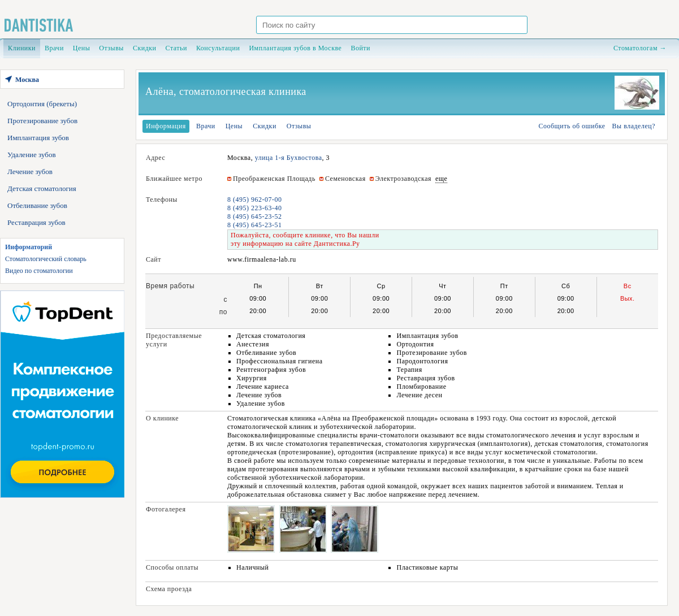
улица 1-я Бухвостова (289, 158)
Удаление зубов (32, 155)
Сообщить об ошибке (572, 126)
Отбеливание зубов (37, 205)
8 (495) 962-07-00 (254, 199)
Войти (360, 48)
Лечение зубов (30, 172)
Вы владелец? (634, 126)
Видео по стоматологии (39, 271)
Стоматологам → (640, 48)
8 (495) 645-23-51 (254, 225)
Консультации (218, 48)
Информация (166, 126)
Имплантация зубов (38, 138)
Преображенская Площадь (274, 179)
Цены (81, 48)
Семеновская (345, 179)
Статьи (176, 48)
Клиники (22, 48)
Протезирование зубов (42, 121)
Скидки (145, 48)
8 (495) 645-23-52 (254, 216)
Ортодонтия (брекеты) (42, 104)
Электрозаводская (403, 179)
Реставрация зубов (36, 222)
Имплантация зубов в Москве (295, 48)
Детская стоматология (42, 188)
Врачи (54, 48)
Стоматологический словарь (46, 259)
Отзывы (111, 48)
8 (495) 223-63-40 (254, 208)
